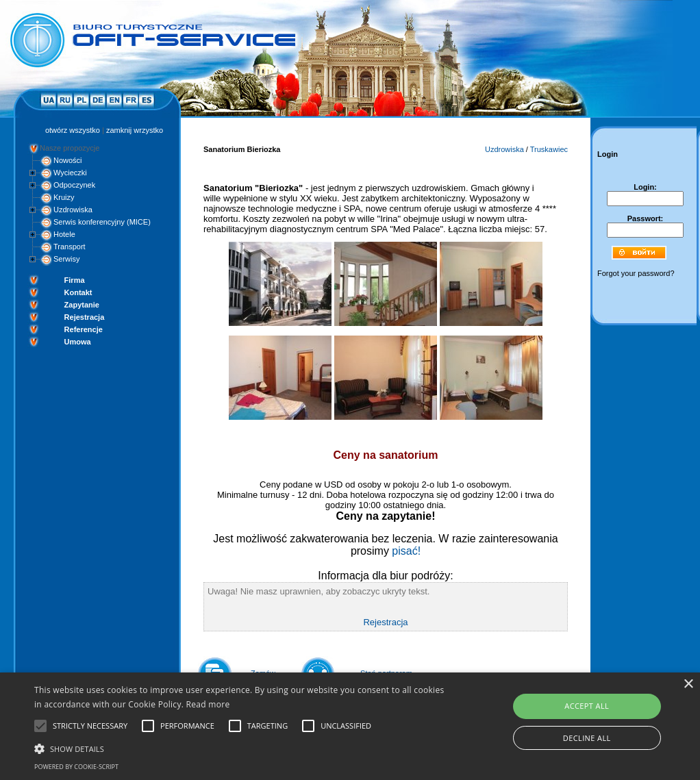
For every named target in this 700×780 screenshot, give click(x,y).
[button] (239, 748)
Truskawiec (549, 149)
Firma (75, 280)
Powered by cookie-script (76, 767)
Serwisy (67, 259)
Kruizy (64, 197)
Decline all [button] (587, 738)
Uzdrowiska (73, 210)
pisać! (406, 551)
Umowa (78, 342)
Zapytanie (82, 305)
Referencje (84, 329)
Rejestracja (85, 317)
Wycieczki (70, 173)
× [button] (688, 684)
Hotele (64, 234)
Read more (208, 704)
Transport (70, 247)
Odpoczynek (74, 185)
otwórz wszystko (73, 130)
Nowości (68, 160)
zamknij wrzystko (135, 130)
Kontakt (78, 292)
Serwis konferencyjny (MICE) (102, 222)
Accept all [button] (587, 706)
